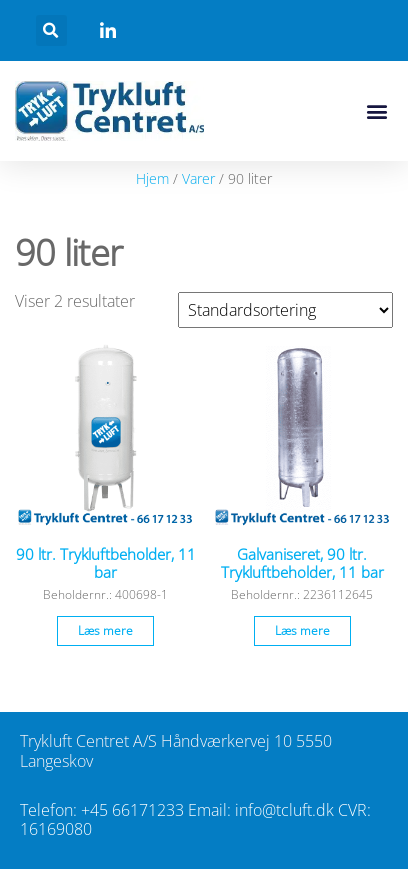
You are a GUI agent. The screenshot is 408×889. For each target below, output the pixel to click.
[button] (51, 30)
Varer (198, 178)
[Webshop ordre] (285, 310)
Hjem (152, 178)
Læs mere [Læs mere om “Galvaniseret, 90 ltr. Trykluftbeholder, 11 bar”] (302, 630)
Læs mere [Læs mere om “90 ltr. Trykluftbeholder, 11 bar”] (105, 630)
